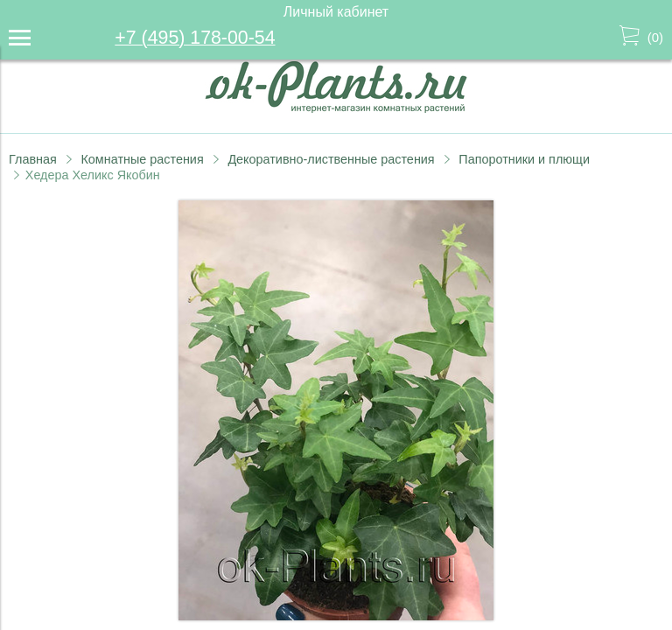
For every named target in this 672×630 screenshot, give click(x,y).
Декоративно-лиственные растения (331, 159)
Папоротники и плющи (524, 159)
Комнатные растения (142, 159)
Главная (33, 159)
